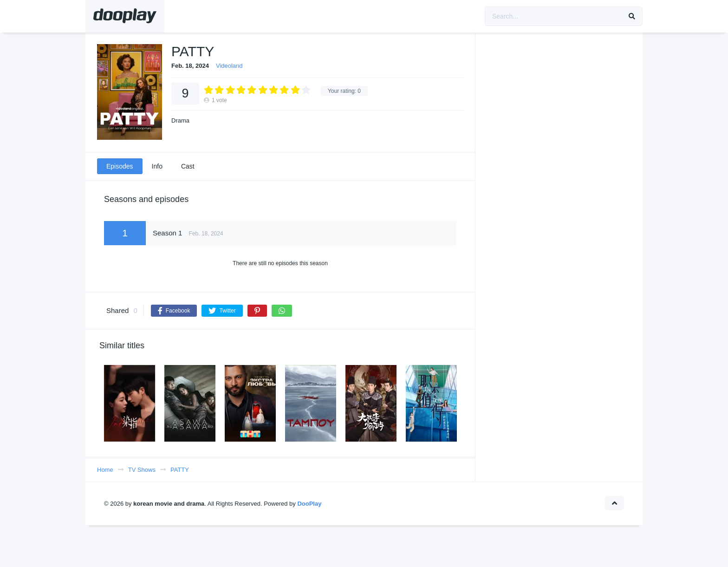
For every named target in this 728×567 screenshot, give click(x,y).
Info (157, 166)
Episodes (120, 166)
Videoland (229, 66)
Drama (180, 121)
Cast (188, 166)
